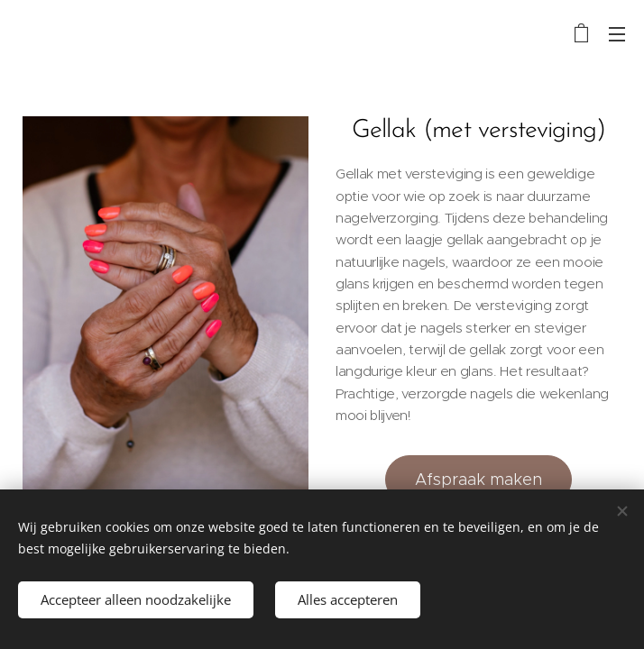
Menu (617, 34)
